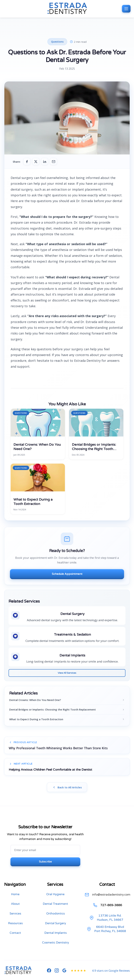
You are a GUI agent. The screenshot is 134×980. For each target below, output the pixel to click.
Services (15, 916)
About (15, 907)
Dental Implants (55, 936)
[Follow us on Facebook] (49, 973)
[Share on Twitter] (37, 162)
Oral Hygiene (55, 897)
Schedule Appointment (67, 574)
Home (15, 897)
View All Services (67, 673)
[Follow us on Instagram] (57, 973)
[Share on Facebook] (27, 162)
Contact (15, 936)
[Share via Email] (55, 162)
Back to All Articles (67, 788)
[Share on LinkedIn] (46, 162)
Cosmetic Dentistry (55, 945)
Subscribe (45, 864)
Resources (15, 926)
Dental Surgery (55, 926)
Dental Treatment (55, 907)
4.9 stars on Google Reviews (111, 973)
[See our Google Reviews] (64, 973)
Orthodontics (55, 916)
